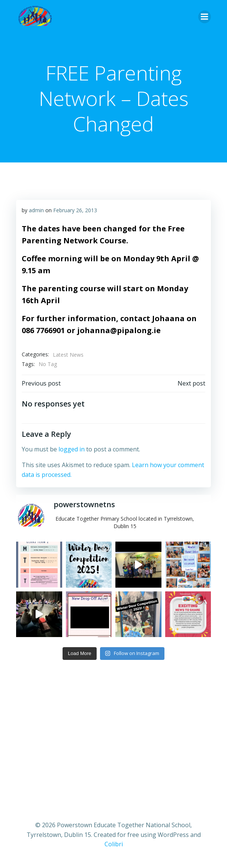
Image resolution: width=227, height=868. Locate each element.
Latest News (68, 355)
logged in (72, 449)
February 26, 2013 (75, 210)
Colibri (114, 844)
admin (36, 210)
